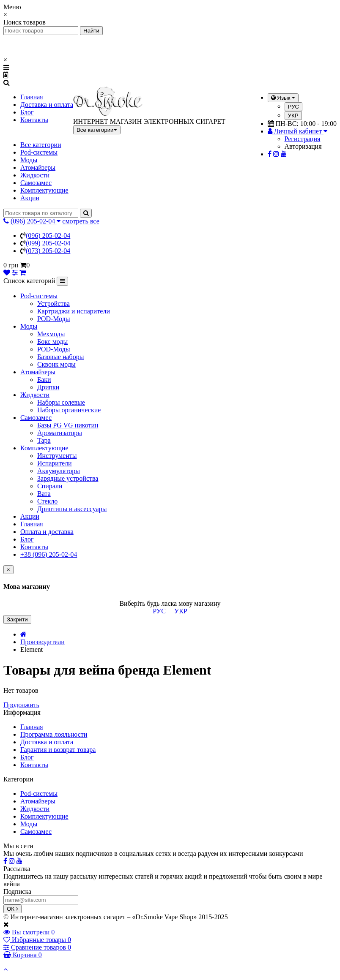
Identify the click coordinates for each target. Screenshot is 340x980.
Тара (44, 440)
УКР (293, 116)
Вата (44, 494)
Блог (27, 112)
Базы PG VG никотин (68, 425)
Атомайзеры (38, 167)
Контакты (34, 120)
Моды (29, 160)
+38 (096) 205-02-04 (49, 554)
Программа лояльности (54, 734)
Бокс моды (52, 342)
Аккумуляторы (59, 471)
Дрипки (48, 387)
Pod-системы (39, 152)
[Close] (8, 570)
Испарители (55, 463)
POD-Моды (54, 319)
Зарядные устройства (68, 478)
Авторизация (303, 146)
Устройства (53, 304)
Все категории (41, 145)
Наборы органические (69, 410)
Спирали (50, 486)
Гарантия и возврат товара (58, 750)
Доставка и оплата (47, 105)
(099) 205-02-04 (48, 243)
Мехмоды (51, 334)
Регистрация (303, 139)
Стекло (47, 501)
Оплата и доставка (47, 532)
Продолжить (21, 705)
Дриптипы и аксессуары (72, 509)
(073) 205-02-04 (48, 251)
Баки (44, 380)
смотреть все (81, 221)
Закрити (17, 619)
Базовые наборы (60, 357)
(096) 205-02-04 (48, 235)
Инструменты (57, 456)
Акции (30, 198)
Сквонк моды (56, 364)
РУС (294, 107)
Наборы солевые (61, 402)
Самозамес (36, 183)
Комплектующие (44, 190)
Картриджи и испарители (74, 311)
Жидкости (35, 175)
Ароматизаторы (60, 433)
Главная (32, 97)
